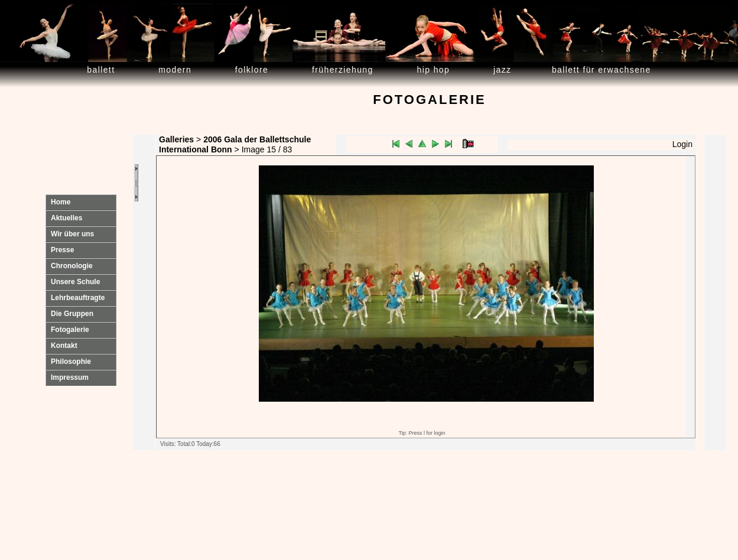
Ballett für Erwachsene (602, 70)
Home (61, 202)
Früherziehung (343, 70)
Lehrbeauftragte (78, 298)
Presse (62, 250)
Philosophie (71, 362)
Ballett (101, 70)
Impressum (70, 377)
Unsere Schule (75, 282)
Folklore (252, 70)
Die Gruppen (72, 314)
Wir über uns (72, 234)
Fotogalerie (70, 330)
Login (682, 144)
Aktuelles (66, 218)
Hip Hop (434, 70)
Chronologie (72, 266)
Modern (175, 70)
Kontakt (64, 346)
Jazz (503, 70)
